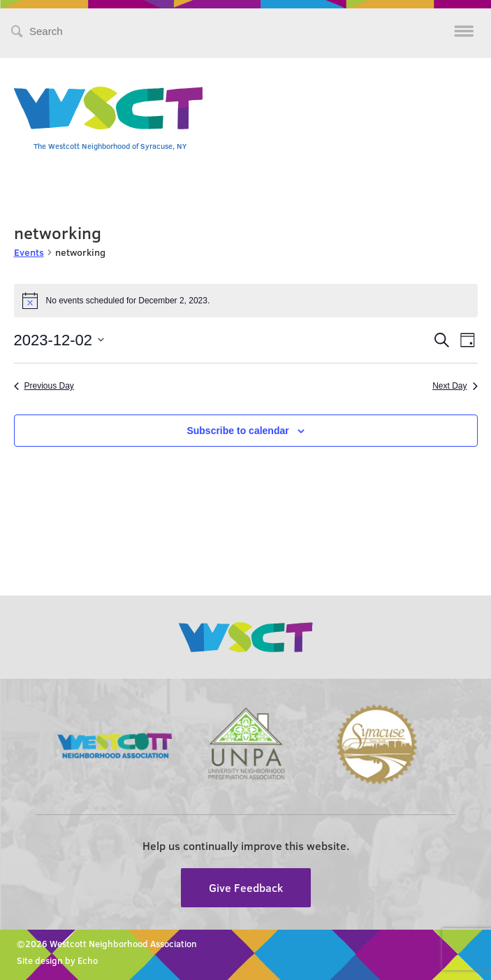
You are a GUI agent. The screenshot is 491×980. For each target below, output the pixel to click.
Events (29, 252)
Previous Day (44, 386)
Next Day (455, 386)
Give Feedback (246, 887)
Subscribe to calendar (237, 431)
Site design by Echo (57, 960)
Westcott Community (108, 108)
